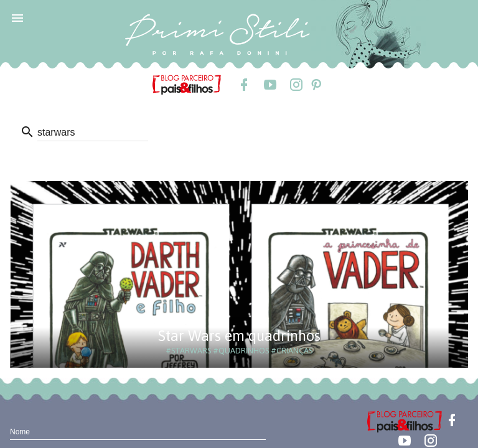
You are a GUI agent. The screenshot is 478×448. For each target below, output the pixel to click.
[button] (17, 17)
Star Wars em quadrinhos (239, 336)
